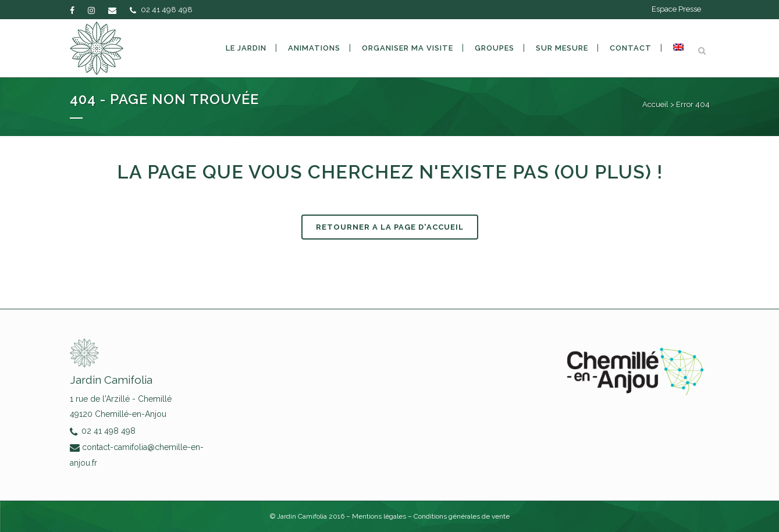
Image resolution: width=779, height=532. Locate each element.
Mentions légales (380, 516)
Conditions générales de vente (462, 516)
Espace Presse (676, 9)
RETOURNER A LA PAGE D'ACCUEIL (390, 227)
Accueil (655, 104)
